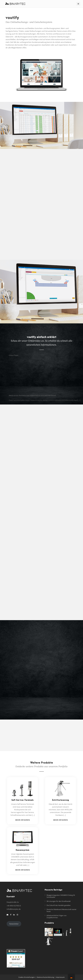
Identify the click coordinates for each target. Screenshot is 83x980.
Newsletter (14, 924)
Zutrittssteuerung (60, 800)
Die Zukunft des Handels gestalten (59, 905)
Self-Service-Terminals (23, 800)
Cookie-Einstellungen (27, 977)
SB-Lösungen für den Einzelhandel (59, 901)
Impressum (60, 977)
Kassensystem (23, 850)
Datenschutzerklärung (45, 977)
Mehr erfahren (23, 820)
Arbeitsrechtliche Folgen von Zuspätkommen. (57, 916)
